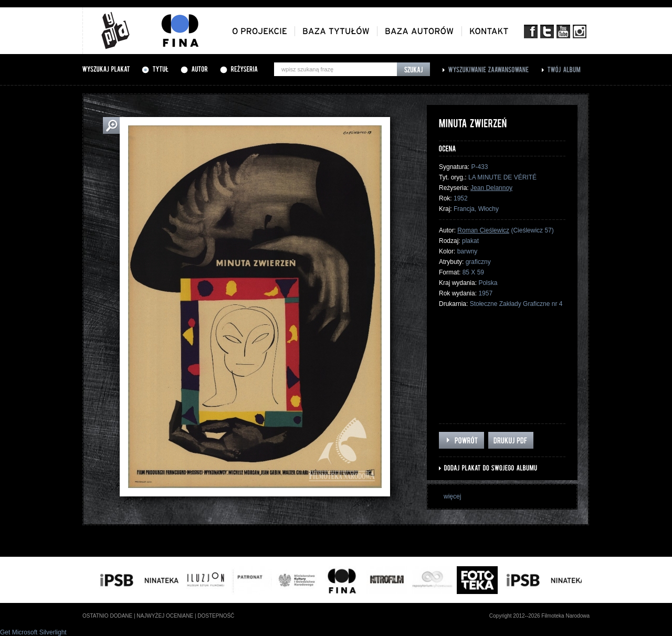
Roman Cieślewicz (483, 230)
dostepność (216, 616)
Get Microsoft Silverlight (33, 632)
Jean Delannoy (491, 188)
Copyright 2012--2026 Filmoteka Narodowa (539, 616)
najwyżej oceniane (165, 616)
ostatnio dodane (107, 616)
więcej (452, 496)
